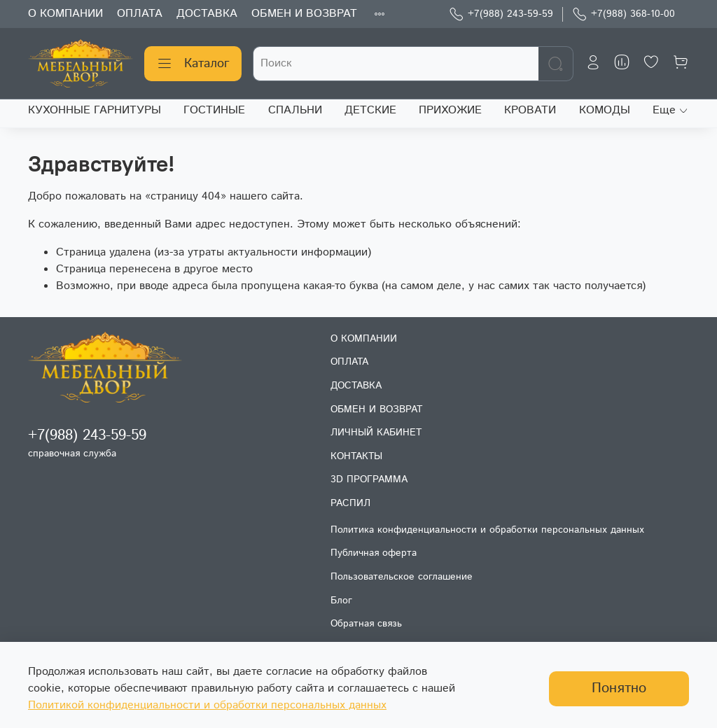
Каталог (193, 64)
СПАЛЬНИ (295, 110)
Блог (341, 601)
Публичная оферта (374, 553)
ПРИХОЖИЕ (450, 110)
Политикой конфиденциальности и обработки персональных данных (207, 705)
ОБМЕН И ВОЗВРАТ (304, 14)
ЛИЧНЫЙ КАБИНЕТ (376, 433)
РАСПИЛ (350, 503)
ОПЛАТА (140, 14)
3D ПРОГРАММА (369, 479)
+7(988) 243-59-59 (501, 14)
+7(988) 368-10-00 (624, 14)
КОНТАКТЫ (356, 456)
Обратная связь (366, 624)
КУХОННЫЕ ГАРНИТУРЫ (95, 110)
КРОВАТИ (530, 110)
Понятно (619, 688)
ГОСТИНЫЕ (214, 110)
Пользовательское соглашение (402, 577)
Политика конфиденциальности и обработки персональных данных (487, 530)
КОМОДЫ (605, 110)
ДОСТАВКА (207, 14)
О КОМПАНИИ (65, 14)
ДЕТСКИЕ (370, 110)
